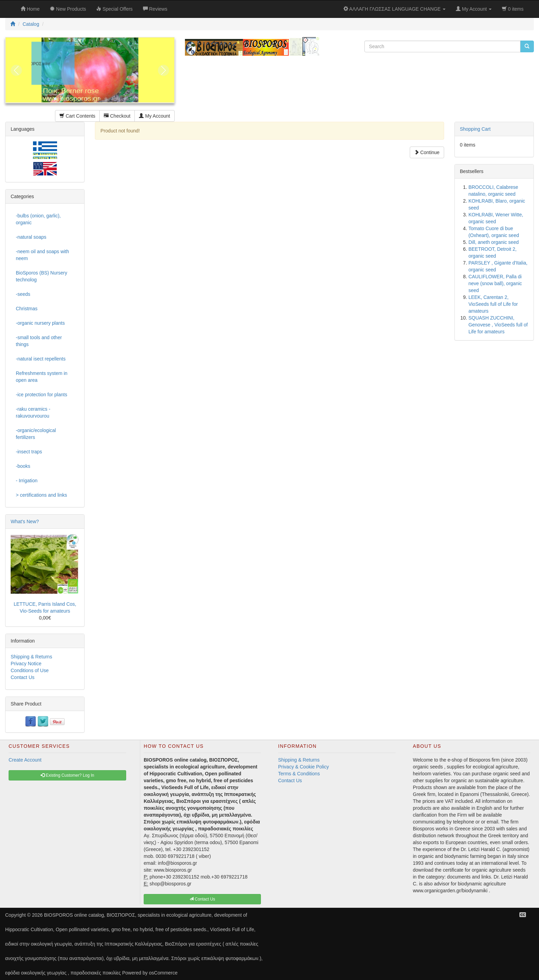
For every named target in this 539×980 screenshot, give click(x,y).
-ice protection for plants (41, 395)
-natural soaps (31, 237)
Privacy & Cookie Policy (304, 767)
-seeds (23, 294)
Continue (427, 152)
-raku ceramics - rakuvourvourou (33, 412)
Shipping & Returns (31, 657)
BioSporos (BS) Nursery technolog (41, 276)
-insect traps (29, 452)
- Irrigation (27, 481)
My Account (154, 116)
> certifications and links (41, 495)
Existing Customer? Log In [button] (67, 775)
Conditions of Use (30, 670)
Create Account (25, 760)
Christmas (27, 309)
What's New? (25, 521)
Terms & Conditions (299, 774)
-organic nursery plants (40, 323)
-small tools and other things (39, 341)
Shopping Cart (475, 129)
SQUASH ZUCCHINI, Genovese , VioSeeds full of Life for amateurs (498, 325)
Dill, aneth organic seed (494, 242)
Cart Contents (77, 116)
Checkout (117, 116)
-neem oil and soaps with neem (42, 255)
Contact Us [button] (202, 899)
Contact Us (23, 677)
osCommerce (163, 973)
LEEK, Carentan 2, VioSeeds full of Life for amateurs (493, 304)
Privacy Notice (26, 664)
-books (23, 466)
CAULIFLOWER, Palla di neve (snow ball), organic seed (495, 283)
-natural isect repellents (41, 359)
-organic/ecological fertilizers (36, 434)
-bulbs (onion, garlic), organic (38, 219)
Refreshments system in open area (42, 377)
